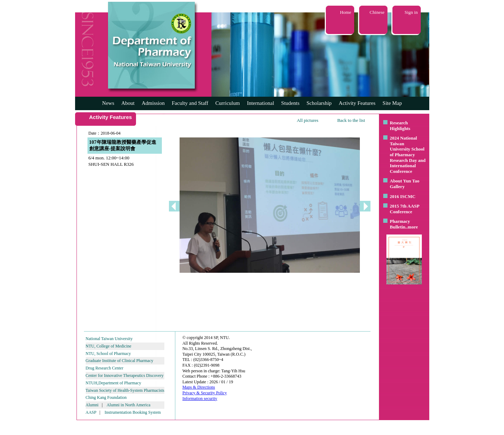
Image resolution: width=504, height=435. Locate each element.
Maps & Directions (199, 387)
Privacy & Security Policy (205, 393)
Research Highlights (400, 126)
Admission (153, 103)
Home (346, 12)
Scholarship (319, 103)
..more (412, 227)
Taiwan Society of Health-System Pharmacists (125, 390)
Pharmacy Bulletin (400, 224)
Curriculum (228, 103)
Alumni (92, 405)
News (108, 103)
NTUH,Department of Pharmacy (114, 383)
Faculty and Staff (190, 103)
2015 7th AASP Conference (405, 209)
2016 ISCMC (403, 196)
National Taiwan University (109, 339)
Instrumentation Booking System (133, 412)
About (128, 103)
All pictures (308, 120)
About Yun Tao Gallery (405, 184)
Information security (200, 399)
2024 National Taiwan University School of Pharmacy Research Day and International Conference (408, 155)
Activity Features (357, 103)
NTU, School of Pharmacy (108, 354)
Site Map (392, 103)
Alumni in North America (129, 405)
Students (290, 103)
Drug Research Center (105, 368)
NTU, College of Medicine (109, 346)
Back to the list (351, 120)
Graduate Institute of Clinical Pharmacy (120, 361)
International (261, 103)
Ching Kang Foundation (106, 397)
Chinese (377, 12)
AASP (91, 412)
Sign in (411, 12)
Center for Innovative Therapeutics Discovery (125, 375)
